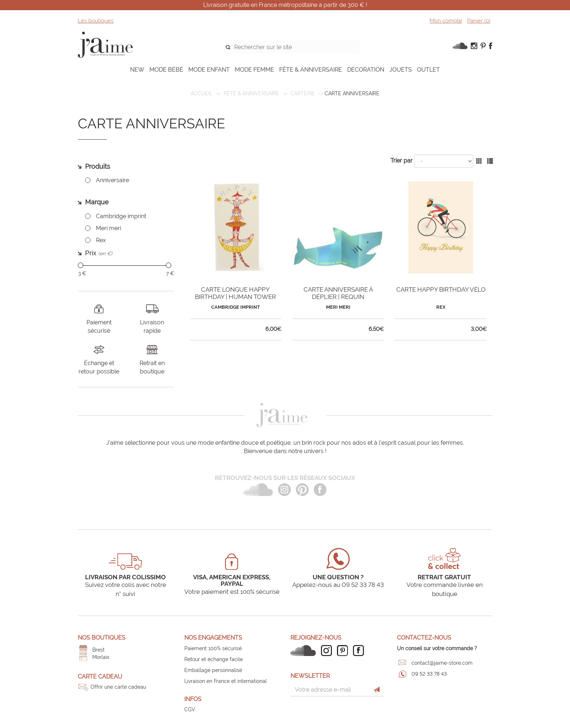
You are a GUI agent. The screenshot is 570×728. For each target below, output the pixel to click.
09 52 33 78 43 (429, 674)
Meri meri (109, 228)
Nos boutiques (102, 638)
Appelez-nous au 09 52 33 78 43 (338, 585)
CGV (190, 709)
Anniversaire (113, 180)
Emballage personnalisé (213, 670)
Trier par (402, 161)
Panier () (479, 21)
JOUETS (401, 70)
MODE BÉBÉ (166, 70)
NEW (137, 70)
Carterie (303, 93)
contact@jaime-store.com (442, 663)
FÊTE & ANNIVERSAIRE (311, 70)
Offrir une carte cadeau (118, 687)
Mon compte (446, 21)
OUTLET (428, 70)
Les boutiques (96, 21)
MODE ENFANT (209, 70)
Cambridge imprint (121, 216)
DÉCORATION (366, 70)
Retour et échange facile (214, 659)
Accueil (201, 93)
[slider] (81, 265)
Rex (101, 240)
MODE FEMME (254, 70)
